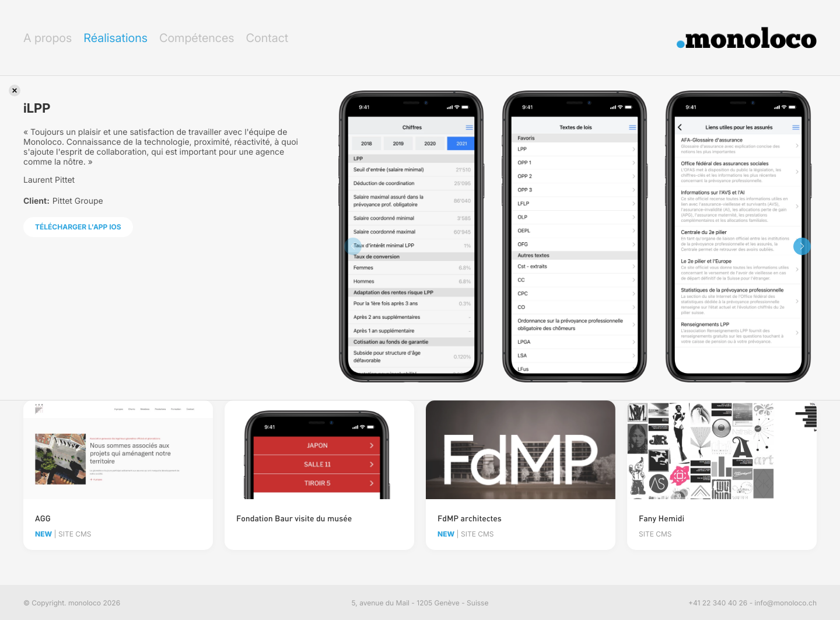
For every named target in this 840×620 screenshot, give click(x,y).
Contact (267, 38)
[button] (802, 246)
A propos (48, 38)
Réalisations (116, 38)
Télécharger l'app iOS (78, 227)
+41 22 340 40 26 (718, 603)
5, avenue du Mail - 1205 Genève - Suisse (420, 603)
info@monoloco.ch (786, 603)
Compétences (197, 38)
